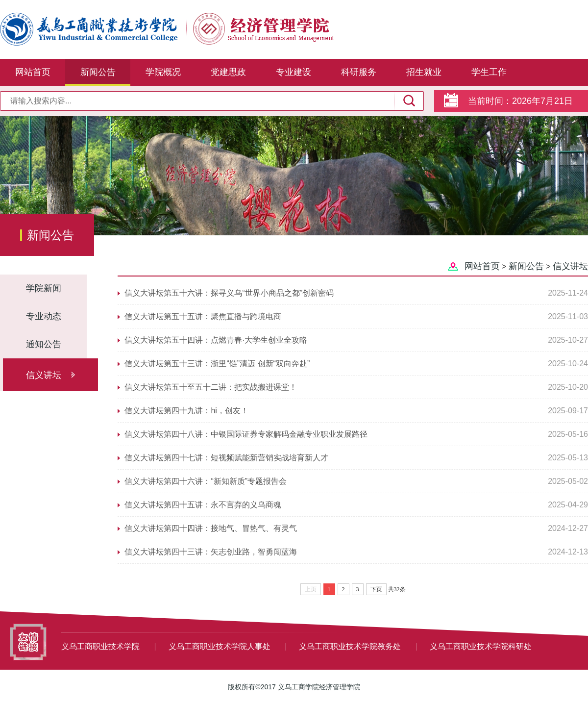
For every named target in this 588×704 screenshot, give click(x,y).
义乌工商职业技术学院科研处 (481, 646)
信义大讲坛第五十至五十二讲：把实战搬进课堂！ (211, 387)
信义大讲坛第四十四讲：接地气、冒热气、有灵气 (211, 528)
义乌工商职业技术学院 (101, 646)
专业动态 (44, 316)
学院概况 (163, 72)
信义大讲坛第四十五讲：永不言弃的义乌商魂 (203, 505)
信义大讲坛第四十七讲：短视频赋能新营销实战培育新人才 (226, 458)
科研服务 (359, 72)
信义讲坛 (44, 375)
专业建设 (294, 72)
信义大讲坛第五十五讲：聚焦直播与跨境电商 (203, 316)
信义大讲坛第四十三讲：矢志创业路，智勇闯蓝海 (211, 552)
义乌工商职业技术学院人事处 (220, 646)
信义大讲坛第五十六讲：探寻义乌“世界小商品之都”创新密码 (229, 293)
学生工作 (489, 72)
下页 (376, 589)
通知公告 (44, 344)
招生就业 (424, 72)
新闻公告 (98, 72)
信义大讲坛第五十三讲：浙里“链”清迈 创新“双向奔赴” (217, 364)
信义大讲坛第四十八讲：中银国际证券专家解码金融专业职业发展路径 (246, 434)
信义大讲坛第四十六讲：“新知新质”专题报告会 (206, 481)
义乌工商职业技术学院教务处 (351, 646)
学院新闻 (44, 288)
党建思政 (228, 72)
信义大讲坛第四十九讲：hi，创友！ (186, 411)
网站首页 (33, 72)
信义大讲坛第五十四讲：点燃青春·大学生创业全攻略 (216, 340)
